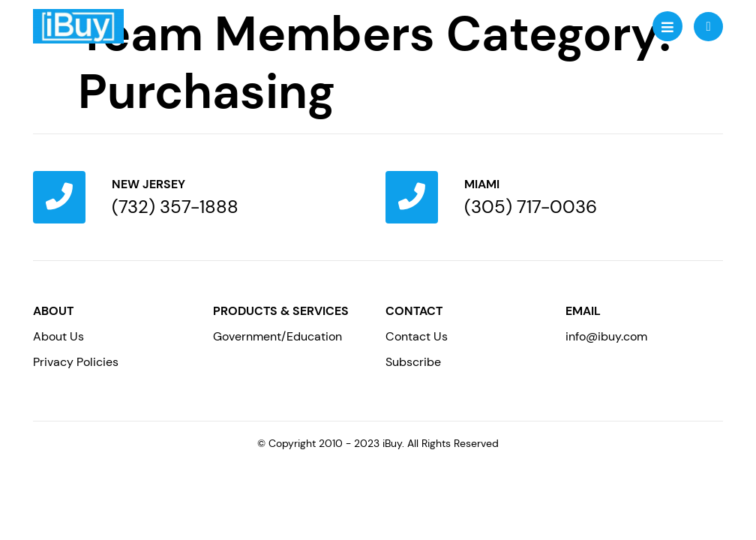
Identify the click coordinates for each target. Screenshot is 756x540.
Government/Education (277, 336)
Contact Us (417, 336)
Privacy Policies (76, 362)
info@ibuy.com (606, 336)
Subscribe (413, 362)
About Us (58, 336)
